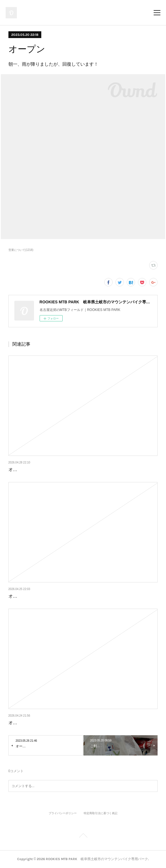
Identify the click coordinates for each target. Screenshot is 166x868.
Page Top (83, 836)
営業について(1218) (21, 250)
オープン (17, 470)
